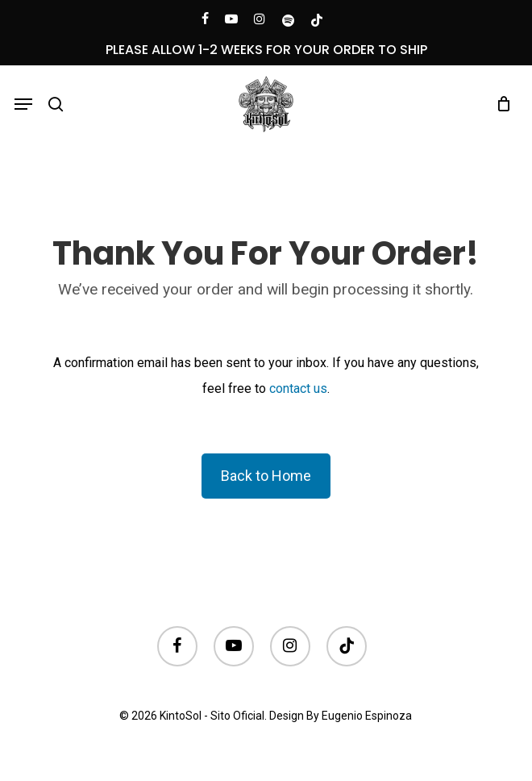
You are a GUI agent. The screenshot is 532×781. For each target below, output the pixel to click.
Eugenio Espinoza (367, 716)
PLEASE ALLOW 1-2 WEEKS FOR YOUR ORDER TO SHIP (266, 50)
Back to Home (266, 476)
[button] (23, 104)
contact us (298, 388)
